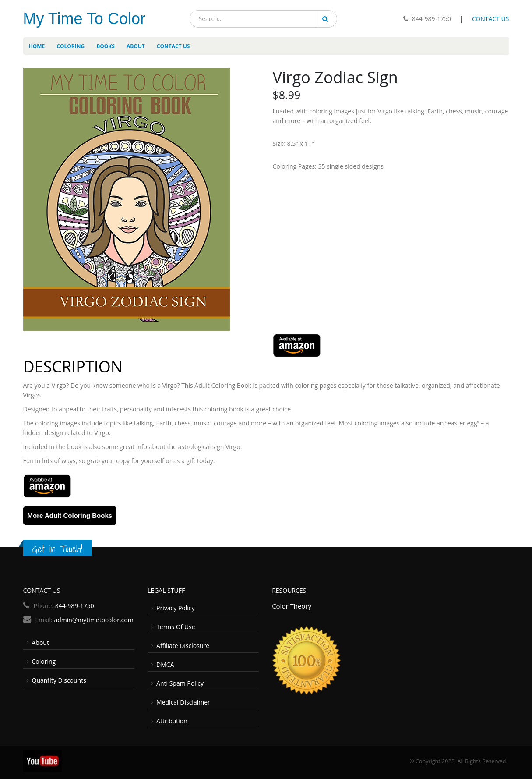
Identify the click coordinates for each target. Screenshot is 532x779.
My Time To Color (84, 19)
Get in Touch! (57, 549)
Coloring (44, 661)
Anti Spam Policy (180, 683)
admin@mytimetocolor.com (93, 620)
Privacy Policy (175, 608)
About (41, 643)
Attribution (172, 721)
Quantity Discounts (59, 680)
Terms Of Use (176, 627)
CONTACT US (491, 19)
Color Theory (292, 606)
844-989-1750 (432, 19)
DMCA (165, 664)
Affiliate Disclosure (183, 646)
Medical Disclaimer (183, 702)
